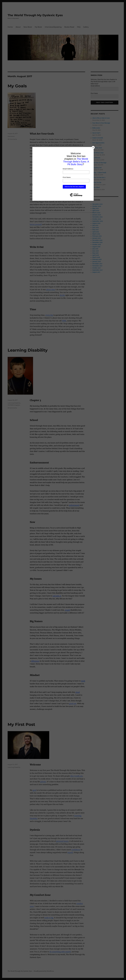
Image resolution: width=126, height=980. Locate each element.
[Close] (93, 147)
